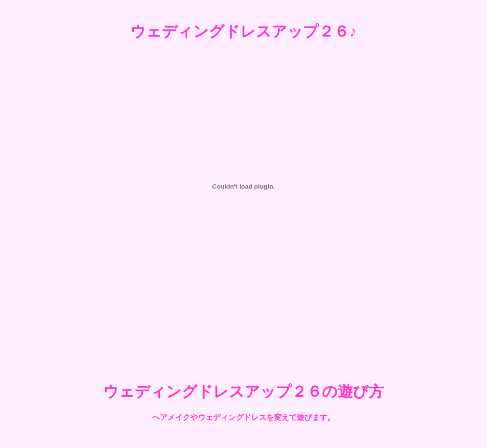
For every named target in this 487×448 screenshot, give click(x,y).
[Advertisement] (243, 334)
